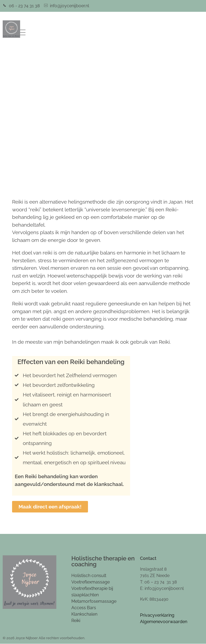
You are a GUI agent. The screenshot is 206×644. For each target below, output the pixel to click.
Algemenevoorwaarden (164, 622)
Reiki (76, 621)
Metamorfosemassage (94, 601)
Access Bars (84, 608)
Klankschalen (84, 614)
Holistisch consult (89, 576)
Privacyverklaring (157, 615)
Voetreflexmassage (91, 582)
